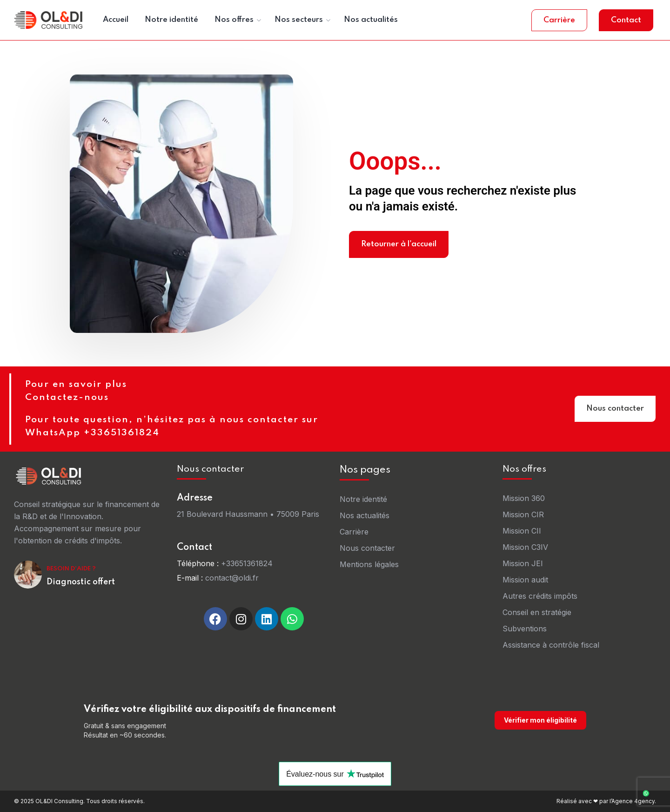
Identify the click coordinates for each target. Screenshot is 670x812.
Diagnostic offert (81, 582)
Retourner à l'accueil (399, 244)
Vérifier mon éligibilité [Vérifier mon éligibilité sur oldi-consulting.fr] (540, 720)
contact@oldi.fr (232, 578)
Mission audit (525, 580)
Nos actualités (365, 515)
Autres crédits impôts (540, 596)
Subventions (525, 629)
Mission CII (522, 531)
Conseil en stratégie (537, 612)
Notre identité (363, 499)
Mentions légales (369, 564)
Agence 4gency (633, 801)
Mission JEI (523, 563)
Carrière (559, 20)
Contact (626, 20)
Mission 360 (524, 498)
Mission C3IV (525, 547)
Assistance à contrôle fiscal (551, 645)
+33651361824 (247, 563)
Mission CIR (523, 514)
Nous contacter (615, 410)
